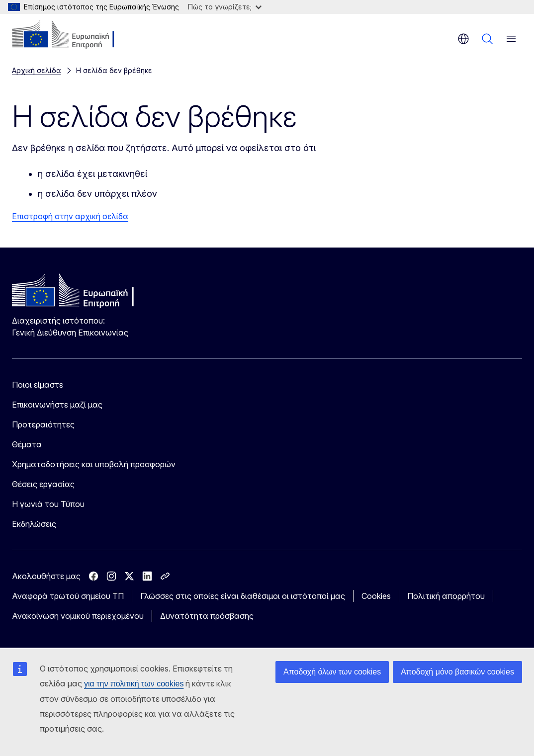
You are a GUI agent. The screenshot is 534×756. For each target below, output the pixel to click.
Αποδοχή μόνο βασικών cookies (457, 672)
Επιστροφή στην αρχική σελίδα (70, 216)
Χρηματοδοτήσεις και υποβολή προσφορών (94, 464)
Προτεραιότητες (43, 424)
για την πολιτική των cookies (134, 684)
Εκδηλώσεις (34, 524)
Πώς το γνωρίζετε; (225, 7)
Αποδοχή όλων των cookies (332, 672)
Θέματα (27, 444)
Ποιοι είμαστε (38, 385)
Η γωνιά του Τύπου (48, 504)
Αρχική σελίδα (37, 70)
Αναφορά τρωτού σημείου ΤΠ (68, 596)
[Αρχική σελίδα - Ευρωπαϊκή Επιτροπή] (72, 35)
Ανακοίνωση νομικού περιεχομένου (78, 616)
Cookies (376, 596)
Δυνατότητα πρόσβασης (207, 616)
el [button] (463, 39)
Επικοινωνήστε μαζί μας (57, 405)
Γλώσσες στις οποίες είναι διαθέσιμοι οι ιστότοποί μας (243, 596)
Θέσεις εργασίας (43, 484)
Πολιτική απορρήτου (446, 596)
